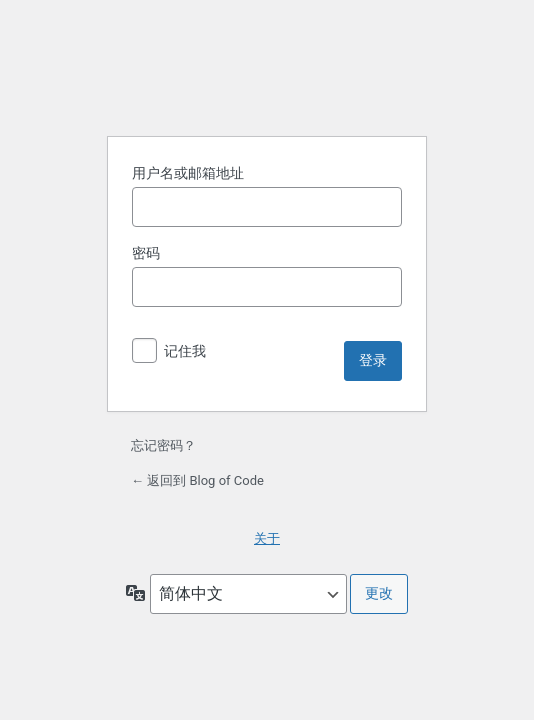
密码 (146, 253)
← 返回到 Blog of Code (197, 480)
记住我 (185, 351)
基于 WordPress (267, 69)
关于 (267, 538)
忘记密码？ (163, 445)
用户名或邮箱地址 (188, 173)
